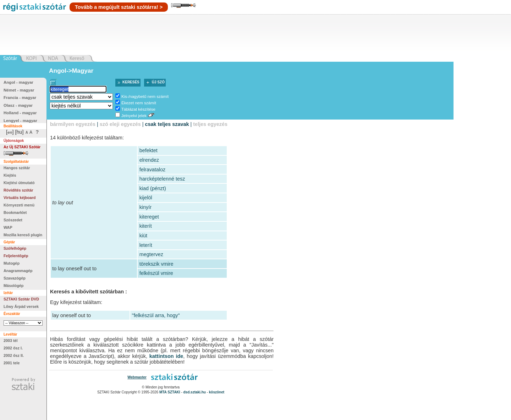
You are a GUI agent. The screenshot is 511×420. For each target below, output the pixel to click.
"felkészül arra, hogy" (156, 315)
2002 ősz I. (13, 348)
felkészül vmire (156, 273)
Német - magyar (19, 90)
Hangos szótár (17, 168)
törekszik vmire (156, 264)
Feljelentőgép (16, 256)
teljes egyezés (210, 124)
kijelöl (146, 198)
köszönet (217, 392)
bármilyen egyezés (73, 124)
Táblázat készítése (138, 109)
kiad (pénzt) (153, 188)
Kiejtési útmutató (19, 183)
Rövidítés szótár (18, 190)
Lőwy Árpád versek (21, 306)
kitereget (149, 217)
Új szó (158, 82)
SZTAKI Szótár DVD (21, 299)
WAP (8, 227)
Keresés (131, 82)
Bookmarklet (15, 212)
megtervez (151, 254)
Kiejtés (10, 175)
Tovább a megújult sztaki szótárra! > (119, 7)
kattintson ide (166, 356)
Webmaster (137, 377)
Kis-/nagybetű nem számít (145, 96)
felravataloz (153, 170)
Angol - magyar (18, 82)
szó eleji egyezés (120, 124)
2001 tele (12, 363)
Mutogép (12, 263)
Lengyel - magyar (20, 121)
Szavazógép (15, 278)
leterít (146, 245)
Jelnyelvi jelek (134, 116)
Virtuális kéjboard (20, 198)
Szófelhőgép (15, 248)
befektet (149, 150)
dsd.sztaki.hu (195, 392)
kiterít (146, 226)
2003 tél (11, 341)
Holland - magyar (20, 113)
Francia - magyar (20, 98)
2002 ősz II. (14, 355)
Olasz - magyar (18, 105)
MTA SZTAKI (170, 392)
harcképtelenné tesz (162, 179)
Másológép (13, 286)
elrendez (149, 160)
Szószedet (13, 220)
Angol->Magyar (71, 71)
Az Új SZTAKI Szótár (22, 147)
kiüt (143, 236)
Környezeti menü (19, 205)
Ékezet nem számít (139, 103)
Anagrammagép (18, 271)
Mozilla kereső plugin (23, 235)
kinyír (145, 207)
